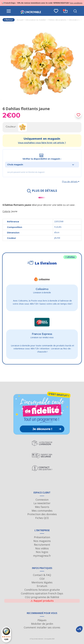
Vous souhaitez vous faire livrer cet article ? (42, 143)
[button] (79, 629)
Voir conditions (76, 3)
